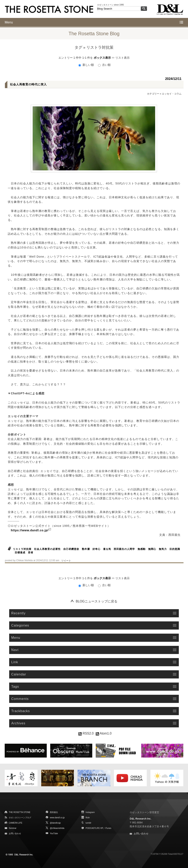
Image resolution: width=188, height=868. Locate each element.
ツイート (66, 561)
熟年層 (86, 549)
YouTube (54, 833)
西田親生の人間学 (124, 549)
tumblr (88, 823)
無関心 (152, 549)
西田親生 (54, 812)
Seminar (13, 828)
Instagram (90, 812)
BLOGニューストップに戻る (97, 601)
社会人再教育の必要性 (47, 549)
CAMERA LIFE (16, 823)
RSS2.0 (86, 733)
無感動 (142, 549)
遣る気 (107, 549)
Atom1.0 (104, 733)
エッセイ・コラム (172, 94)
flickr (88, 818)
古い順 (104, 65)
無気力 (163, 549)
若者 (31, 553)
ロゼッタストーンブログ (20, 818)
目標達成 (20, 553)
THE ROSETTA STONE (20, 812)
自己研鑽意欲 (71, 549)
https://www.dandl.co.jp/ (30, 530)
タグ (78, 47)
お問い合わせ (15, 833)
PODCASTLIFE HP (94, 828)
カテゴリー (153, 94)
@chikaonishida (57, 828)
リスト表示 (122, 58)
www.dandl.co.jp (57, 818)
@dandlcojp (55, 823)
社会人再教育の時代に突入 (28, 84)
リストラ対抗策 (22, 549)
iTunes (108, 828)
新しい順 (87, 65)
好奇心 (96, 549)
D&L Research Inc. (140, 819)
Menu (9, 22)
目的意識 (175, 549)
